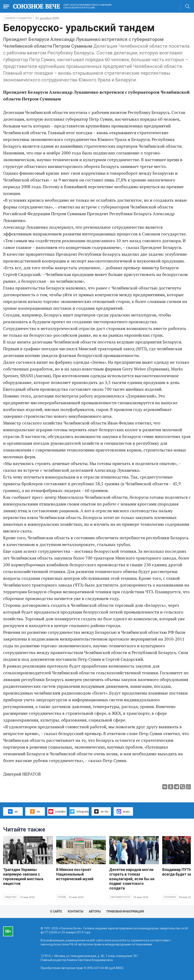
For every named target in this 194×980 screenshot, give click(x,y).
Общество (11, 897)
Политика (170, 897)
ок (35, 811)
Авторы (95, 911)
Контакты (76, 911)
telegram (79, 811)
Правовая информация (125, 911)
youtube (57, 811)
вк (13, 811)
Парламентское (121, 897)
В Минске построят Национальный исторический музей (75, 874)
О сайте (56, 911)
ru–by (101, 811)
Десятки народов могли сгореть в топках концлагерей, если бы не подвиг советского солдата (132, 879)
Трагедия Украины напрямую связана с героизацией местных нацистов (23, 877)
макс (123, 811)
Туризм (62, 897)
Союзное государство (18, 18)
